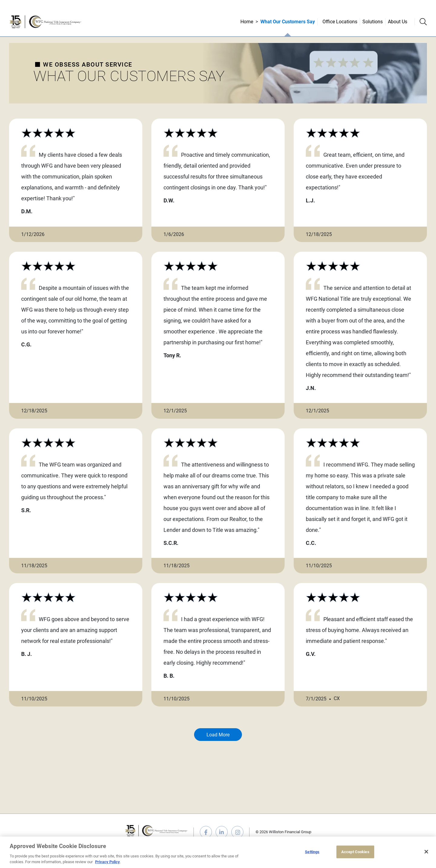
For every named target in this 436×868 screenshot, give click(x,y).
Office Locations (340, 22)
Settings (312, 852)
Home (247, 22)
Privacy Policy (107, 862)
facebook (206, 832)
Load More (218, 735)
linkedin (222, 832)
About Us (398, 22)
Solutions (373, 22)
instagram (237, 832)
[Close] (426, 852)
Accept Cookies (355, 852)
